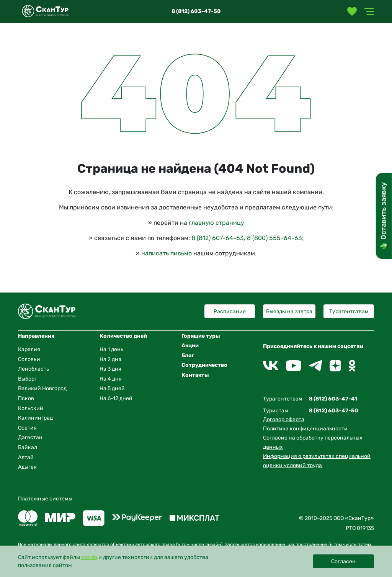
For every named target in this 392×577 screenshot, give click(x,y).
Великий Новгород (42, 388)
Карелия (29, 349)
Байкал (28, 447)
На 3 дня (110, 369)
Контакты (195, 375)
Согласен (343, 561)
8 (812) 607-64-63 (218, 238)
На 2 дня (110, 359)
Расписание (230, 311)
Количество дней (123, 336)
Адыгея (27, 467)
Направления (36, 336)
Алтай (26, 457)
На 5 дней (112, 388)
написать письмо (167, 253)
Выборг (27, 379)
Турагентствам (349, 311)
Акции (190, 346)
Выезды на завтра (289, 311)
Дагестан (30, 437)
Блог (188, 356)
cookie (89, 557)
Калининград (35, 418)
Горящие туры (201, 336)
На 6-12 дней (116, 398)
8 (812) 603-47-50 (196, 11)
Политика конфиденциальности (305, 429)
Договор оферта (284, 419)
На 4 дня (111, 379)
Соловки (29, 359)
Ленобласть (33, 369)
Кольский (31, 408)
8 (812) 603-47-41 (333, 399)
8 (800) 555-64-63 (274, 238)
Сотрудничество (204, 365)
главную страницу (216, 223)
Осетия (27, 428)
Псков (26, 398)
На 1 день (111, 349)
